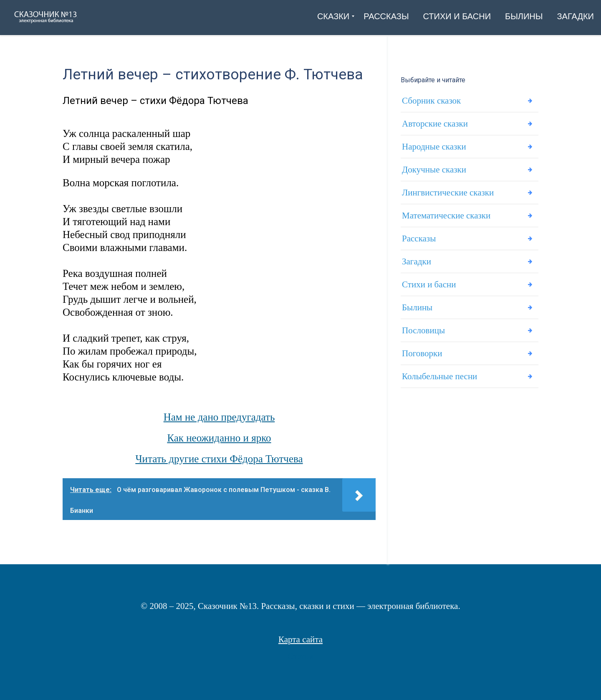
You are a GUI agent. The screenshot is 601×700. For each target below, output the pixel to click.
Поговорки (422, 353)
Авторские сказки (435, 124)
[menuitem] (333, 16)
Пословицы (423, 330)
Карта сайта (300, 639)
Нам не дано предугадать (219, 417)
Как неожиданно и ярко (219, 438)
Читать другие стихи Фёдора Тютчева (219, 459)
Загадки (417, 261)
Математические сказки (446, 216)
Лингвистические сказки (448, 193)
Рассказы (419, 238)
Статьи (300, 656)
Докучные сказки (434, 170)
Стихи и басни (429, 284)
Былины (417, 307)
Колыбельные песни (439, 376)
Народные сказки (434, 147)
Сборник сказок (431, 101)
